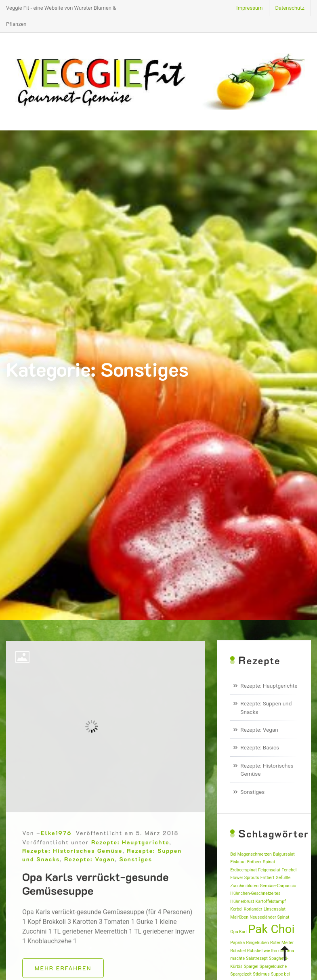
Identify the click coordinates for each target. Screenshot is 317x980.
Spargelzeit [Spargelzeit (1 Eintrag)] (241, 974)
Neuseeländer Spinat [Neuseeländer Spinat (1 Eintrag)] (269, 917)
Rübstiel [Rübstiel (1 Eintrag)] (238, 951)
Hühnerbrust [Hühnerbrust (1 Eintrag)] (242, 901)
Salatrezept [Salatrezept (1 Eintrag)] (257, 958)
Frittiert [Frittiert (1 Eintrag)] (268, 878)
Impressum (249, 8)
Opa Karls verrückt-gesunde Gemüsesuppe (96, 906)
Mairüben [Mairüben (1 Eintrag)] (239, 917)
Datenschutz (290, 8)
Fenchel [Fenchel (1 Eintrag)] (289, 870)
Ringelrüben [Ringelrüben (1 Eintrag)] (257, 943)
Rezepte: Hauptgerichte (130, 864)
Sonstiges (136, 881)
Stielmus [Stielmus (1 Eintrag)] (261, 974)
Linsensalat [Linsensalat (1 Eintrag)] (275, 909)
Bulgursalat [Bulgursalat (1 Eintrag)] (284, 854)
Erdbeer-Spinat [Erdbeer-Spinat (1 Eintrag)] (261, 862)
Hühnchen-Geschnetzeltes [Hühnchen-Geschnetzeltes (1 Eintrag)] (255, 893)
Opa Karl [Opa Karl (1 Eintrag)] (238, 932)
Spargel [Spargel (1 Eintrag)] (251, 966)
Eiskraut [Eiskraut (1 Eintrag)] (238, 862)
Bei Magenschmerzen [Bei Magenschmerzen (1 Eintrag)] (251, 854)
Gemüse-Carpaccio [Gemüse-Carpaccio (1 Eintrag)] (278, 886)
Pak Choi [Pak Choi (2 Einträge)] (271, 929)
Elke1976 (56, 855)
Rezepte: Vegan (89, 881)
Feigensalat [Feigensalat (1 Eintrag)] (269, 870)
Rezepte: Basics (260, 747)
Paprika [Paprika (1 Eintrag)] (237, 943)
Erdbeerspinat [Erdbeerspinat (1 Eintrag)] (244, 870)
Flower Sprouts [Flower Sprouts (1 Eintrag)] (245, 878)
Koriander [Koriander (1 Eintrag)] (253, 909)
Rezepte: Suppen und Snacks (266, 707)
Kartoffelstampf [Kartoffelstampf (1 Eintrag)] (271, 901)
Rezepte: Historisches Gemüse (72, 873)
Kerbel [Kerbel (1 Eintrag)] (236, 909)
